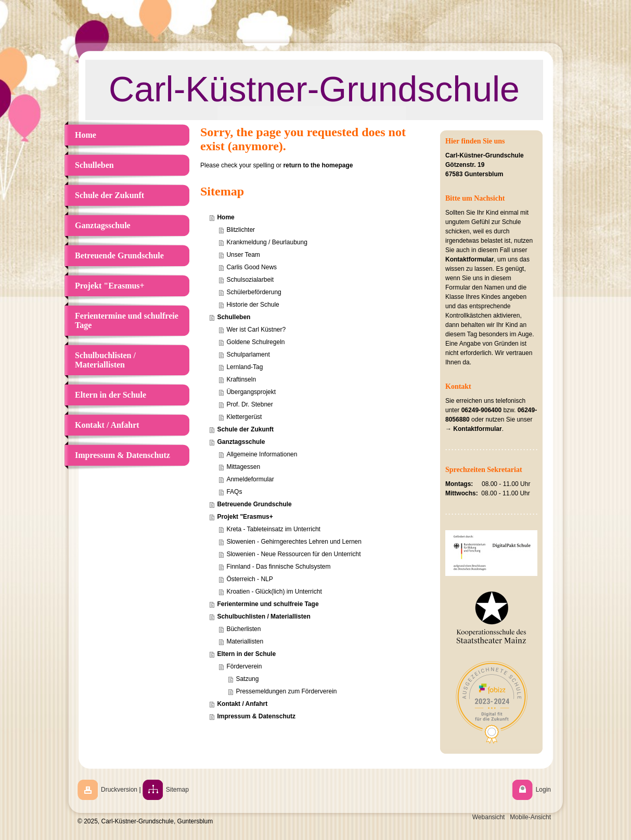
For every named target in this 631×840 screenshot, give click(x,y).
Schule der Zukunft (245, 429)
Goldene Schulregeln (255, 342)
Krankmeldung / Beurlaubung (267, 242)
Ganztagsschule (241, 442)
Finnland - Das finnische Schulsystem (278, 567)
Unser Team (243, 255)
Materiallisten (245, 641)
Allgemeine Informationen (262, 454)
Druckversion (119, 790)
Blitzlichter (241, 230)
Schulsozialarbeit (250, 280)
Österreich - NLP (249, 579)
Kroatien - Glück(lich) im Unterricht (274, 592)
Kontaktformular (469, 259)
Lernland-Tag (244, 367)
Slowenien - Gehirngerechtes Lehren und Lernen (294, 542)
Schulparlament (248, 355)
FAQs (234, 492)
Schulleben (234, 317)
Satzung (247, 679)
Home (226, 217)
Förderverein (244, 666)
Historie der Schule (253, 305)
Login (543, 790)
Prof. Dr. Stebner (249, 404)
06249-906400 (481, 410)
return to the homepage (318, 165)
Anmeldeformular (250, 479)
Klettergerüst (244, 417)
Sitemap (177, 790)
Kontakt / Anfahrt (242, 704)
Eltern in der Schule (246, 654)
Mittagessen (243, 467)
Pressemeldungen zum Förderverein (286, 691)
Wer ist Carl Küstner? (256, 330)
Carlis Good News (252, 267)
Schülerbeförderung (254, 292)
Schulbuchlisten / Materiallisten (263, 616)
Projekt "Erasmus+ (245, 517)
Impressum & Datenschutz (256, 716)
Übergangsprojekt (251, 392)
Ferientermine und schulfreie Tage (268, 604)
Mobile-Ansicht (530, 817)
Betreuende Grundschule (254, 504)
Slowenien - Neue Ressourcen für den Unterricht (293, 554)
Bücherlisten (243, 629)
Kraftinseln (241, 379)
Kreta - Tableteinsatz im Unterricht (273, 529)
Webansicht (488, 817)
